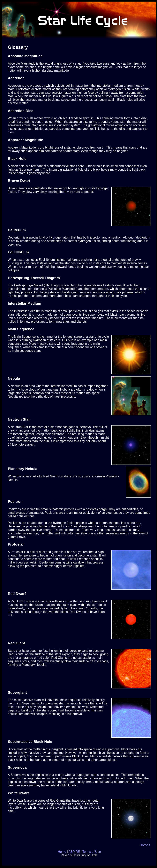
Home (62, 852)
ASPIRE (74, 852)
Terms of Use (92, 852)
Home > (145, 845)
